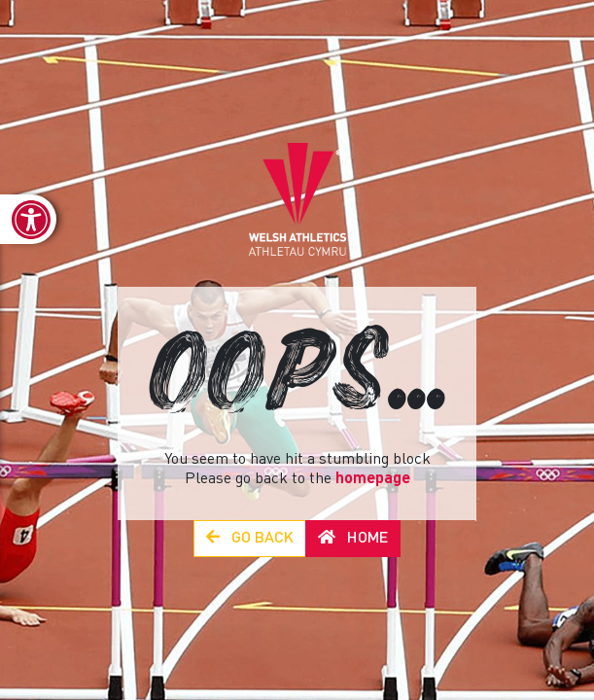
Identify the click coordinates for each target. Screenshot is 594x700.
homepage (373, 479)
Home (353, 538)
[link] (28, 219)
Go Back (250, 538)
